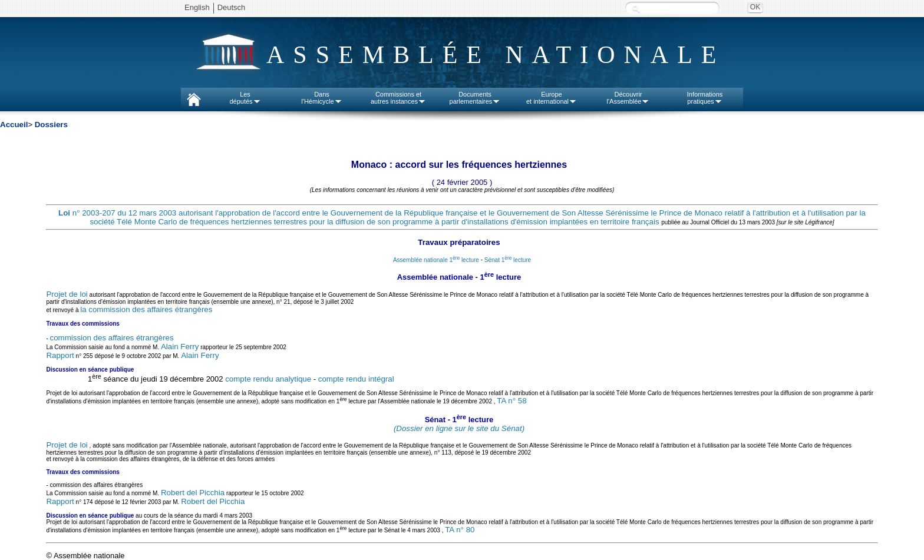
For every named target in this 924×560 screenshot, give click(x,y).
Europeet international (552, 98)
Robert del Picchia (193, 493)
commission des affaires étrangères (112, 338)
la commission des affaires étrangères (146, 309)
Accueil (14, 125)
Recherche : (636, 9)
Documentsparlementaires (475, 98)
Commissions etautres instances (398, 98)
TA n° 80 (460, 530)
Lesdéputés (245, 98)
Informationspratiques (705, 98)
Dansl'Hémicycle (321, 98)
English (197, 7)
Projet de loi (67, 294)
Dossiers (51, 125)
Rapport (60, 355)
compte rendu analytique (268, 379)
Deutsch (232, 7)
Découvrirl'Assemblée (628, 98)
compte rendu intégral (356, 379)
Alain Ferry (180, 347)
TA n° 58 (511, 401)
